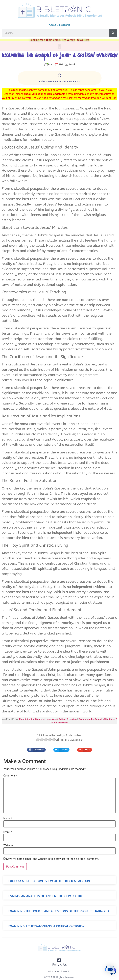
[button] (59, 47)
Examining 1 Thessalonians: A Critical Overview (46, 926)
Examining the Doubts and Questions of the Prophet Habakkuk (59, 911)
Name (8, 819)
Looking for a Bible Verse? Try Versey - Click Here (59, 40)
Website (8, 845)
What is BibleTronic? (60, 971)
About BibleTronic (60, 25)
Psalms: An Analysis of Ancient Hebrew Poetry (45, 896)
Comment (10, 776)
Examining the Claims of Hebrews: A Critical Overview (48, 719)
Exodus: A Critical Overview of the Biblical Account (50, 881)
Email (8, 832)
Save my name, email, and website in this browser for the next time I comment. (53, 859)
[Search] (113, 33)
